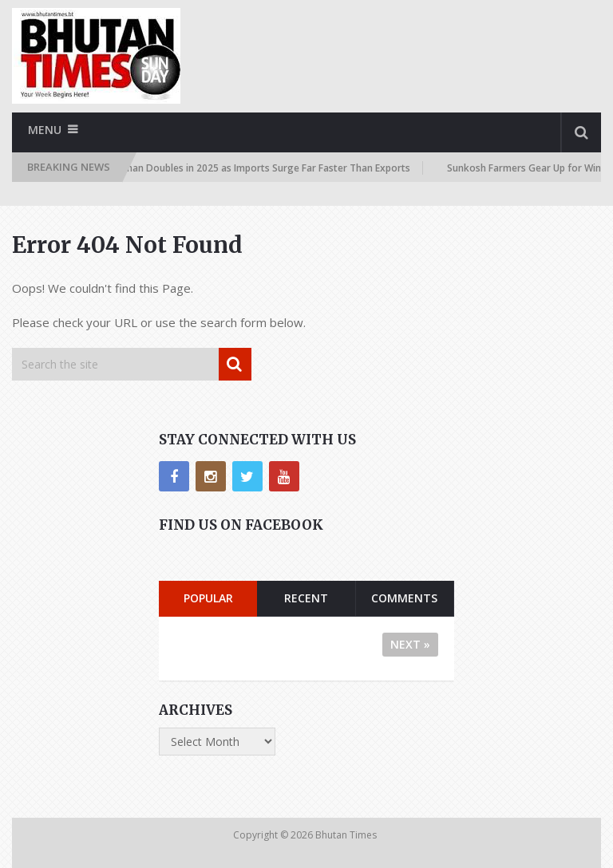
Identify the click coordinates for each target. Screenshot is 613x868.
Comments (404, 598)
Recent (306, 598)
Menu (45, 130)
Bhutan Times (347, 835)
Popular (208, 598)
